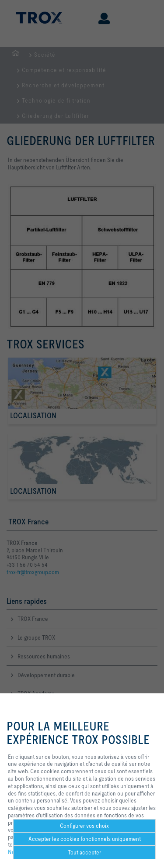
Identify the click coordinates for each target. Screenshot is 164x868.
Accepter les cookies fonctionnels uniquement (85, 839)
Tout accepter (84, 852)
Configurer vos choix (84, 826)
